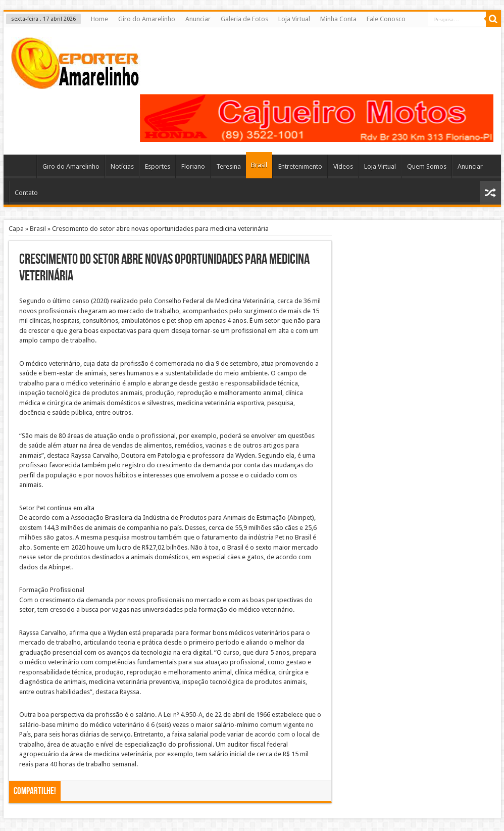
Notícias (122, 166)
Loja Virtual (294, 19)
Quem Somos (427, 166)
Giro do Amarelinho (147, 19)
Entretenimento (300, 166)
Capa (16, 229)
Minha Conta (338, 19)
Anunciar (198, 19)
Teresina (229, 166)
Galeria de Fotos (244, 19)
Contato (26, 193)
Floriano (193, 166)
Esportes (158, 166)
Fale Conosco (386, 19)
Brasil (259, 165)
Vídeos (343, 166)
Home (99, 19)
